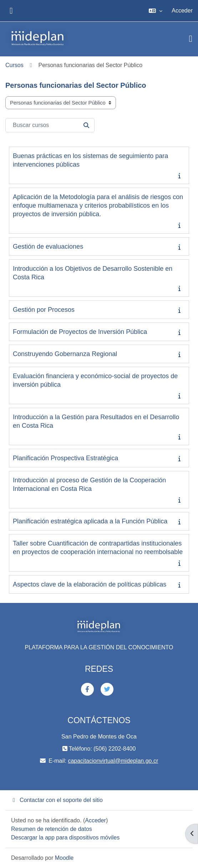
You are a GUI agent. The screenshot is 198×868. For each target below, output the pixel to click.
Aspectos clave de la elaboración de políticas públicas (90, 584)
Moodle (64, 858)
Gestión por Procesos (44, 310)
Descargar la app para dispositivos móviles (65, 837)
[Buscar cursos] (50, 125)
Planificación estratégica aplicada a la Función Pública (90, 521)
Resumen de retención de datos (52, 829)
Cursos (14, 65)
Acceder (182, 11)
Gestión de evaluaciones (48, 247)
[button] (156, 11)
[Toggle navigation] (191, 39)
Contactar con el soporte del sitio (57, 800)
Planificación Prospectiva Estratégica (65, 458)
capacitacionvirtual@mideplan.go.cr (113, 761)
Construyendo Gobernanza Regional (65, 354)
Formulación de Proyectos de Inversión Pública (80, 332)
